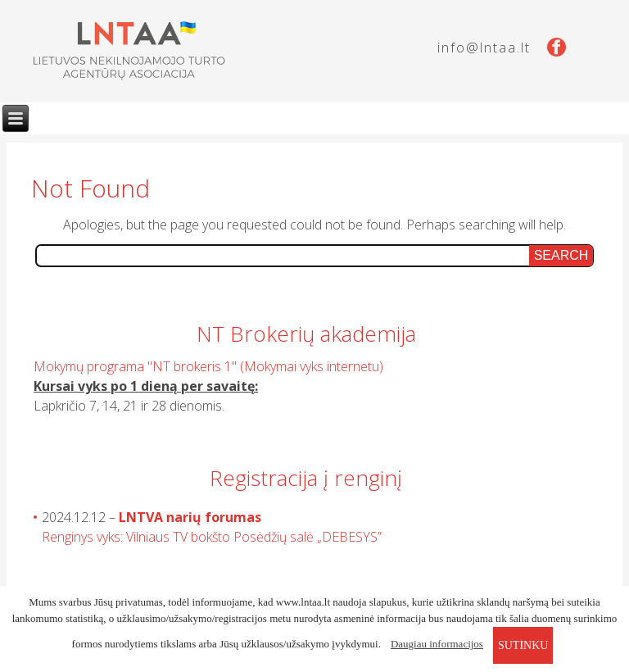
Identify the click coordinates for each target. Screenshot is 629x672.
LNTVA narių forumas (190, 517)
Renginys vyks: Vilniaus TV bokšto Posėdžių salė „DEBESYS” (212, 537)
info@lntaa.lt (484, 48)
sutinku (523, 645)
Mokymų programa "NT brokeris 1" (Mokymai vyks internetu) (208, 366)
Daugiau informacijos (437, 644)
